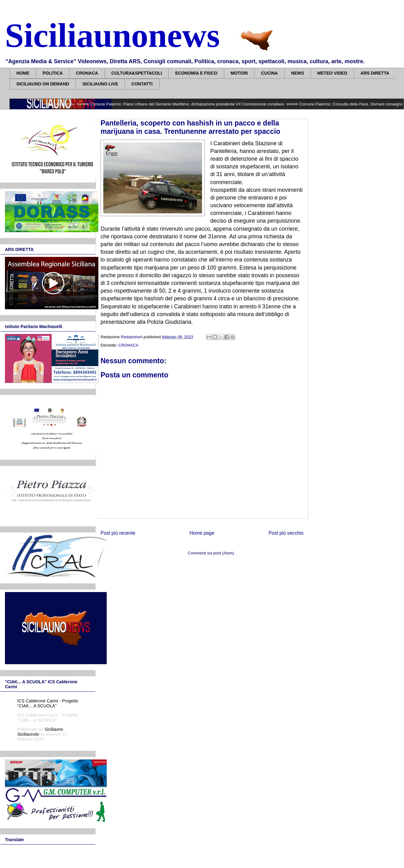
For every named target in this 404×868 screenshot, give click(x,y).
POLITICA (53, 73)
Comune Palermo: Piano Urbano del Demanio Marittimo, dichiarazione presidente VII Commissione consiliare (191, 104)
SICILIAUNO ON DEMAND (43, 84)
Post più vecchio (286, 533)
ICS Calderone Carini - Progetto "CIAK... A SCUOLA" (48, 703)
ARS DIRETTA (375, 73)
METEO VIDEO (332, 73)
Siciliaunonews (112, 35)
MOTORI (239, 73)
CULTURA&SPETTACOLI (137, 73)
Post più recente (118, 533)
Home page (202, 533)
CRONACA (87, 73)
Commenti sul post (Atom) (211, 553)
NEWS (298, 73)
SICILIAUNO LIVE (100, 84)
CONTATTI (142, 84)
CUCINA (269, 73)
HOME (23, 73)
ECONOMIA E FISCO (196, 73)
